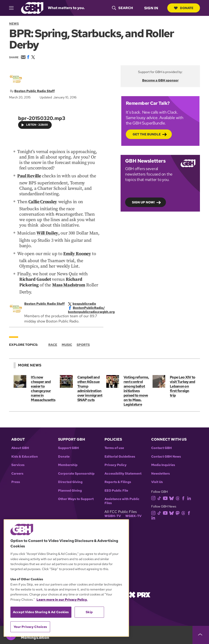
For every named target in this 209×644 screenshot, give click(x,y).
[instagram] (154, 496)
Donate (183, 8)
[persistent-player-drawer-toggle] (201, 635)
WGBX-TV (133, 514)
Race (53, 343)
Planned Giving (70, 489)
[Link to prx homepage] (140, 593)
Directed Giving (70, 480)
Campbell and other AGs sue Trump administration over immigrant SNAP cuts (90, 387)
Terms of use (114, 446)
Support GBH (68, 446)
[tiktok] (160, 496)
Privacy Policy (115, 463)
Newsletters (160, 472)
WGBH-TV (113, 514)
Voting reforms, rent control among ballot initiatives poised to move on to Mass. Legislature (136, 389)
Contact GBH (162, 446)
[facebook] (90, 306)
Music (67, 343)
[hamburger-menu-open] (13, 8)
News (14, 24)
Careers (17, 472)
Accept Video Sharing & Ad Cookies (41, 612)
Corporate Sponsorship (76, 472)
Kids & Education (25, 455)
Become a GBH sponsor (160, 80)
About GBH (20, 446)
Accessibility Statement (123, 472)
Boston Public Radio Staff (34, 91)
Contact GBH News (166, 455)
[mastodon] (179, 511)
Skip (89, 612)
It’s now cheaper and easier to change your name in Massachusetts (43, 387)
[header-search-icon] (122, 8)
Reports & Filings (118, 480)
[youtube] (166, 496)
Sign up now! (143, 202)
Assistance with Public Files (122, 499)
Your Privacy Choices (30, 627)
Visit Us (157, 480)
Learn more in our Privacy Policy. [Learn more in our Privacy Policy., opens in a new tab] (62, 600)
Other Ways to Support (76, 497)
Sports (83, 343)
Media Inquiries (163, 463)
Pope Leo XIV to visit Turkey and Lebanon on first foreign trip (182, 385)
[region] (66, 578)
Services (18, 463)
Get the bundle (147, 134)
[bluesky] (172, 496)
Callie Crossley (43, 201)
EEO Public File (116, 489)
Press (16, 480)
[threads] (179, 496)
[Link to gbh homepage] (32, 8)
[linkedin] (190, 496)
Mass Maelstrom (69, 284)
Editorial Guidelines (120, 455)
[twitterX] (85, 302)
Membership (68, 463)
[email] (95, 310)
